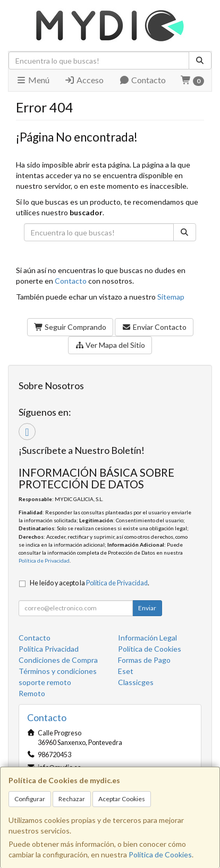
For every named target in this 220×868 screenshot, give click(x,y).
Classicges (136, 682)
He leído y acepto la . (90, 583)
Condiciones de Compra (58, 660)
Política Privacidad (49, 649)
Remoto (32, 693)
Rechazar (72, 799)
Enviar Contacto (154, 327)
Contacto (142, 80)
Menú (33, 80)
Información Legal (147, 638)
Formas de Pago (144, 660)
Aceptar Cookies (122, 799)
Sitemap (171, 297)
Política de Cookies (160, 854)
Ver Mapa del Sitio (110, 345)
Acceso (84, 80)
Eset (126, 671)
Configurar (30, 799)
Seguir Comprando (70, 327)
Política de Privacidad (44, 560)
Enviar (147, 608)
